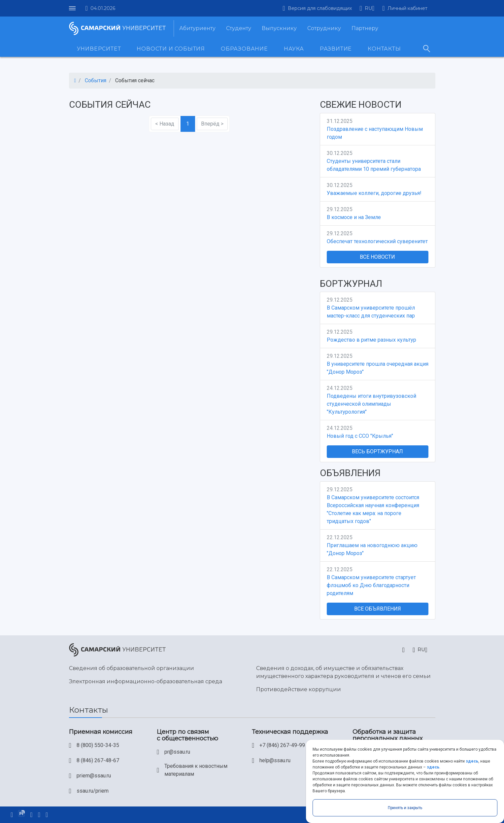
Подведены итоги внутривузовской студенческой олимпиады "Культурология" (371, 404)
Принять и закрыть (405, 808)
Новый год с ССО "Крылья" (360, 436)
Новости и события (171, 49)
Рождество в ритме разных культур (371, 340)
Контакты (384, 49)
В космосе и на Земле (354, 217)
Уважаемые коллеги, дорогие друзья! (374, 193)
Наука (294, 49)
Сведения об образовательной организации (132, 668)
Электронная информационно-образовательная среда (146, 681)
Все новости (377, 257)
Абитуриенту (197, 28)
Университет (99, 49)
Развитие (336, 49)
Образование (244, 49)
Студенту (239, 28)
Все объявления (378, 609)
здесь (472, 761)
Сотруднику (324, 28)
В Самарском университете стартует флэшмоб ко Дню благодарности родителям (371, 585)
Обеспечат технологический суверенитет (377, 241)
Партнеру (365, 28)
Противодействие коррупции (299, 689)
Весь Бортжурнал (377, 451)
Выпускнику (279, 28)
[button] (367, 8)
